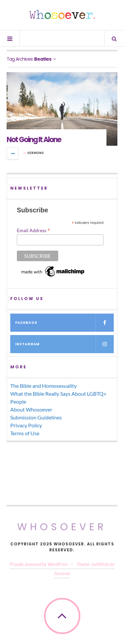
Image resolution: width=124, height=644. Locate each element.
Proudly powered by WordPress (39, 564)
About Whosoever (31, 409)
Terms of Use (25, 433)
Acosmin (62, 573)
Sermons (36, 153)
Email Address (33, 230)
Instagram (64, 344)
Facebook (64, 323)
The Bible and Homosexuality (43, 386)
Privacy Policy (26, 425)
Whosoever (62, 527)
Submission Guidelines (36, 417)
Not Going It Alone (34, 140)
